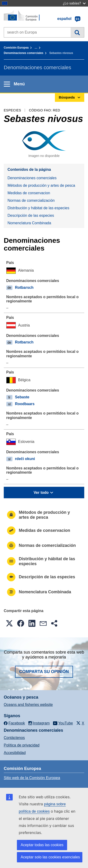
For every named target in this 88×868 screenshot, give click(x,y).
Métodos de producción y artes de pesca (41, 185)
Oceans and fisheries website (28, 705)
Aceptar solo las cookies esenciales (50, 857)
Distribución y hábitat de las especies (38, 208)
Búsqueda (77, 32)
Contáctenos (14, 738)
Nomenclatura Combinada (29, 223)
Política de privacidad (22, 745)
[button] (9, 623)
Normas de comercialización (31, 200)
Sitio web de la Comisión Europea (32, 778)
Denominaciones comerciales (24, 53)
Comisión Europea (16, 48)
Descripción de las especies (31, 215)
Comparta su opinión (44, 672)
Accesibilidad (15, 753)
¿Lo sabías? (74, 3)
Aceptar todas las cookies (42, 845)
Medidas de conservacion (29, 193)
